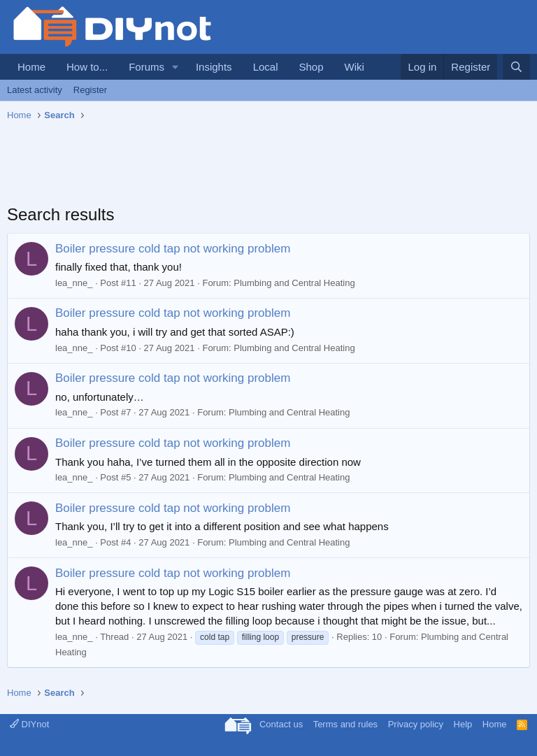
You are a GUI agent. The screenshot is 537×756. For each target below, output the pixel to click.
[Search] (516, 67)
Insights (214, 67)
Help (463, 724)
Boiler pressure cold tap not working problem (173, 249)
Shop (311, 67)
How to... (87, 67)
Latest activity (35, 90)
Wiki (355, 67)
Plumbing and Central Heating (294, 283)
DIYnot (29, 724)
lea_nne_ (74, 283)
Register (90, 90)
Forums (146, 67)
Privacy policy (416, 724)
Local (266, 67)
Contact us (281, 724)
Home (31, 67)
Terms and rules (345, 724)
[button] (176, 67)
